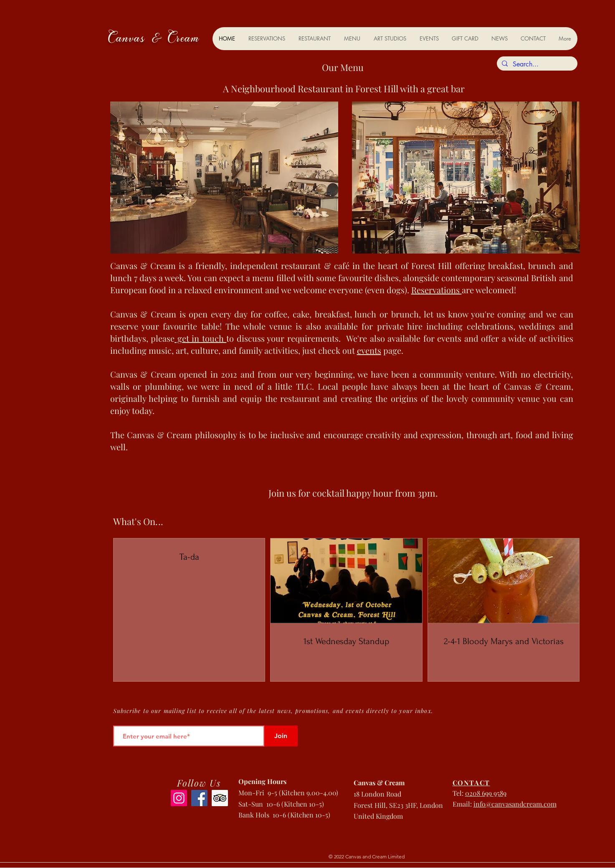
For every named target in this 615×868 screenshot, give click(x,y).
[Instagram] (179, 798)
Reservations (437, 290)
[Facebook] (199, 798)
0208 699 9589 (486, 793)
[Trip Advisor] (220, 798)
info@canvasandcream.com (515, 804)
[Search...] (536, 64)
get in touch (200, 338)
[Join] (281, 736)
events (369, 350)
